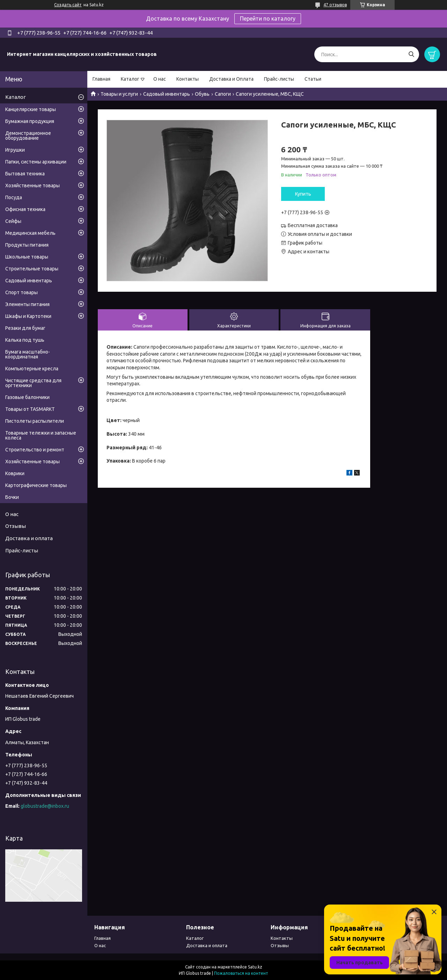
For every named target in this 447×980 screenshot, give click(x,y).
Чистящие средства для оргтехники (33, 383)
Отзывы (16, 526)
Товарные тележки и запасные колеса (41, 435)
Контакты (188, 79)
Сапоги (223, 94)
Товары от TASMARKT (30, 409)
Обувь (202, 94)
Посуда (14, 197)
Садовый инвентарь (167, 94)
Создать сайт (68, 5)
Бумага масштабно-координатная (28, 354)
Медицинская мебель (30, 233)
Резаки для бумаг (25, 328)
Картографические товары (36, 485)
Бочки (12, 497)
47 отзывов (335, 5)
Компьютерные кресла (32, 369)
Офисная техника (25, 209)
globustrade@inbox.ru (45, 806)
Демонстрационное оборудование (28, 136)
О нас (160, 79)
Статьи (313, 79)
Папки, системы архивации (36, 162)
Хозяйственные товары (32, 186)
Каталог (130, 79)
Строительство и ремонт (35, 450)
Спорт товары (21, 292)
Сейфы (13, 221)
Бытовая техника (25, 174)
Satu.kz (255, 967)
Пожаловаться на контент (241, 973)
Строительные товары (32, 269)
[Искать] (411, 54)
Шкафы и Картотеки (28, 316)
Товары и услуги (119, 94)
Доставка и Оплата (231, 79)
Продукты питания (27, 245)
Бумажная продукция (30, 121)
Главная (101, 79)
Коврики (15, 473)
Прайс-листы (279, 79)
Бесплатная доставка (313, 225)
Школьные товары (27, 257)
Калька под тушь (25, 340)
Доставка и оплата (29, 538)
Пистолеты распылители (35, 421)
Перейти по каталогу (268, 19)
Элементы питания (27, 304)
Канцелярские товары (31, 109)
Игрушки (15, 150)
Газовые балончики (27, 397)
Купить (303, 194)
